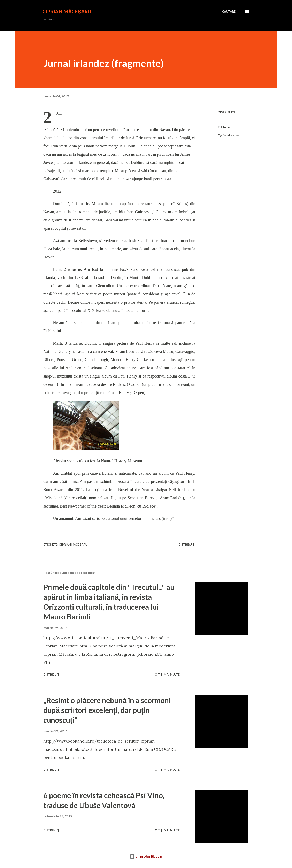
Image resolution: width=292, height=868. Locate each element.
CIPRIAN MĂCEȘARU (67, 11)
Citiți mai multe (167, 674)
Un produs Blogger (146, 856)
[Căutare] (229, 12)
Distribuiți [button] (226, 112)
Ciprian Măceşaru (229, 135)
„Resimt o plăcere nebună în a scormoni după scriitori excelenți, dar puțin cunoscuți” (107, 710)
